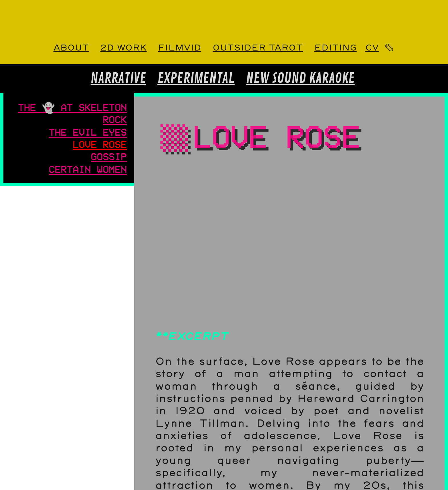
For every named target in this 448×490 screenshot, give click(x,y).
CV (372, 48)
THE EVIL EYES (88, 132)
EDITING (335, 48)
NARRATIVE (118, 78)
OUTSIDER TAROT (258, 48)
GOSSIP (109, 156)
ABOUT (71, 48)
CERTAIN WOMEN (88, 169)
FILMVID (180, 48)
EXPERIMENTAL (196, 78)
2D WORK (123, 48)
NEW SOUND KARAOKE (300, 78)
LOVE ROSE (100, 144)
